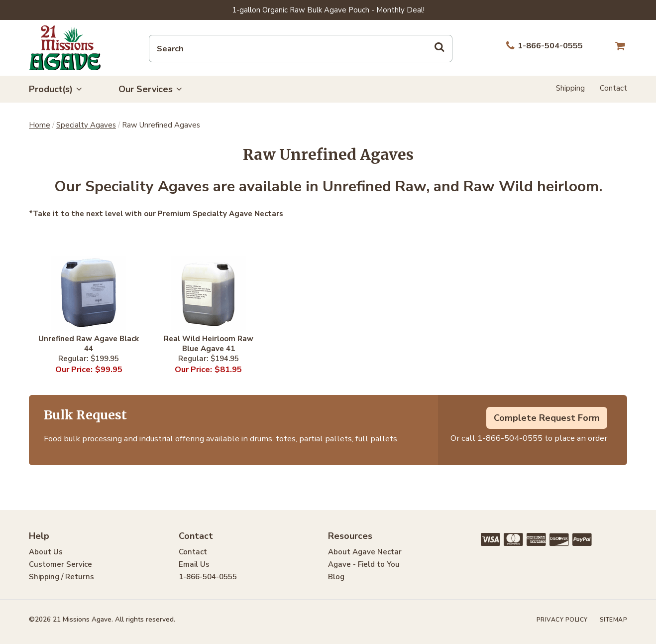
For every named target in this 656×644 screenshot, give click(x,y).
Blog (336, 577)
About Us (46, 552)
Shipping (570, 88)
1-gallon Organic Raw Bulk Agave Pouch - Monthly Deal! (328, 10)
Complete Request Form (547, 418)
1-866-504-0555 (510, 438)
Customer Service (60, 564)
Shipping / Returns (61, 577)
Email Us (194, 564)
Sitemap (614, 620)
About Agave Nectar (365, 552)
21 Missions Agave (65, 48)
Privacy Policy (562, 620)
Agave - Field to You (364, 564)
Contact (613, 88)
